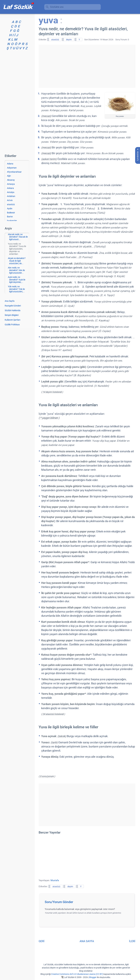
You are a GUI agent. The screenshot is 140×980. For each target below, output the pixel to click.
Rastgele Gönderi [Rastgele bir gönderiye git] (13, 306)
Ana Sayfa (10, 301)
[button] (88, 903)
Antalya (11, 192)
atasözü (55, 40)
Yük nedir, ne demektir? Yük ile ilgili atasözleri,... (16, 289)
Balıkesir (11, 213)
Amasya (11, 184)
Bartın (10, 217)
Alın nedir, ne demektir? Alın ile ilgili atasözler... (16, 270)
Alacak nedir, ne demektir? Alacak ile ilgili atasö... (18, 237)
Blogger (93, 977)
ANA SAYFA (87, 941)
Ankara (10, 188)
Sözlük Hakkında (13, 310)
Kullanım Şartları (12, 320)
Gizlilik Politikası (12, 325)
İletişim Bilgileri (12, 315)
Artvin (10, 200)
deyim (69, 40)
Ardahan (11, 196)
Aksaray (11, 180)
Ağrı (9, 176)
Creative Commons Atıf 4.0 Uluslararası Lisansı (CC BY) (77, 974)
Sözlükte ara (57, 7)
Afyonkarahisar (14, 172)
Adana (10, 164)
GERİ (42, 941)
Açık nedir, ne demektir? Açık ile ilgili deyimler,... (17, 280)
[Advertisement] (87, 66)
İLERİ (132, 941)
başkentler (12, 221)
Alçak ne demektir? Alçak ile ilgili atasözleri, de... (17, 261)
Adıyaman (12, 168)
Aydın (10, 209)
